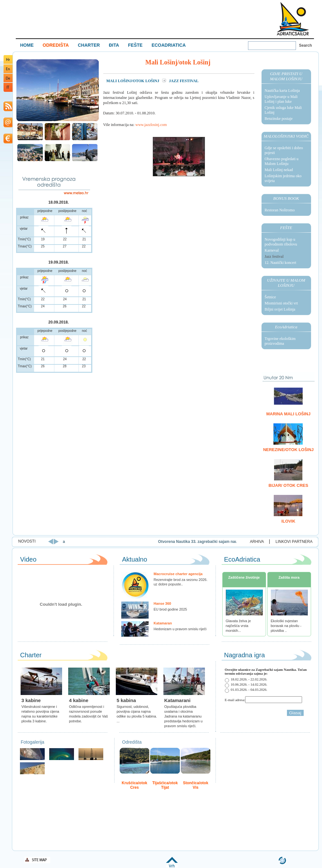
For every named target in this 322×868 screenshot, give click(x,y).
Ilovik (288, 521)
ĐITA (114, 45)
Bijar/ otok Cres (288, 485)
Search (306, 45)
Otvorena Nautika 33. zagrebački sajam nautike (225, 542)
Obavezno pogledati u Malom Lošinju (282, 161)
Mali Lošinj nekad (279, 170)
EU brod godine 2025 (170, 609)
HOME (27, 45)
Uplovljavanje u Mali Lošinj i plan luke (281, 99)
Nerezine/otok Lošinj (288, 450)
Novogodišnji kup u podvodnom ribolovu (281, 242)
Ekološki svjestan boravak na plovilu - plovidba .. (286, 626)
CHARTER (89, 45)
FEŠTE (135, 45)
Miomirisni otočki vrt (281, 303)
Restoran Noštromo (280, 210)
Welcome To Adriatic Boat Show (293, 19)
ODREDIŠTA (56, 45)
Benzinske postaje (279, 119)
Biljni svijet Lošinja (280, 309)
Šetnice (270, 297)
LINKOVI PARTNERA (294, 542)
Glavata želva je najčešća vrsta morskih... (238, 626)
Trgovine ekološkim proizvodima (280, 341)
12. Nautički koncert (281, 263)
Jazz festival (274, 256)
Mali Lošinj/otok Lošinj (133, 81)
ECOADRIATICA (169, 45)
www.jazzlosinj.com (151, 125)
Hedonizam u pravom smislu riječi (180, 629)
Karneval (272, 250)
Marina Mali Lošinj (288, 414)
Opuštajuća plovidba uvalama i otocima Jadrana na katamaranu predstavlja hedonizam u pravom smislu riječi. (184, 716)
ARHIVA (257, 542)
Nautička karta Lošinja (282, 91)
